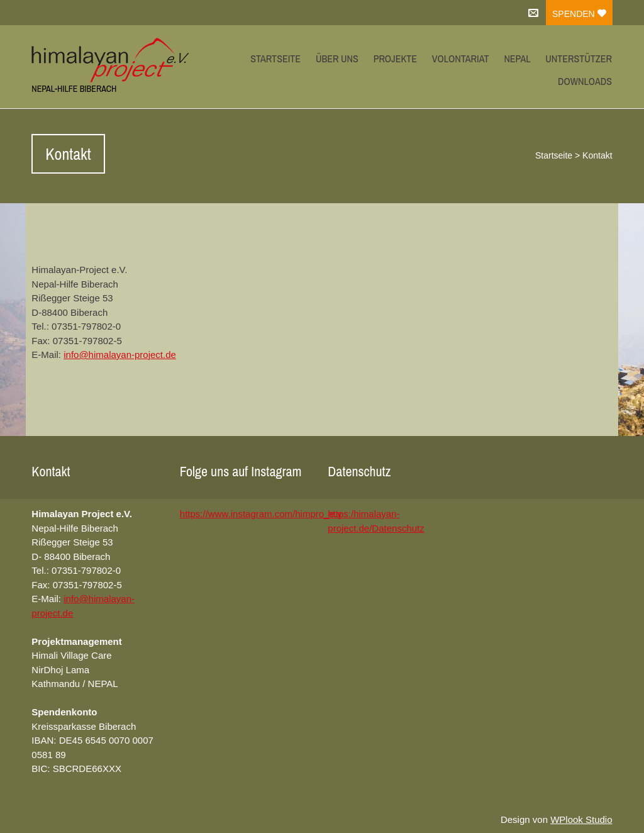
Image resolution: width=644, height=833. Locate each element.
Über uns (337, 59)
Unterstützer (579, 59)
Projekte (395, 59)
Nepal (517, 59)
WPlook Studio (581, 819)
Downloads (585, 81)
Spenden (579, 14)
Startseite (275, 59)
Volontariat (461, 59)
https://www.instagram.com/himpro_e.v (261, 514)
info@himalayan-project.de (120, 355)
